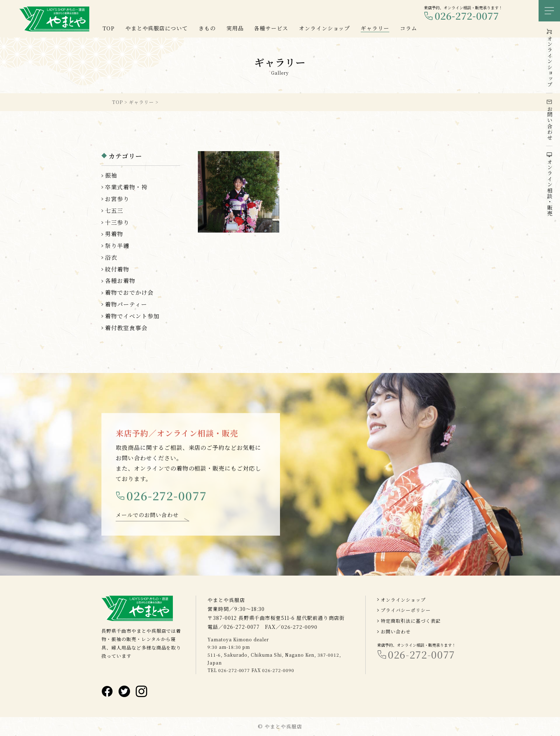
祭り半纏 (117, 246)
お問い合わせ (396, 631)
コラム (409, 28)
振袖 (111, 175)
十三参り (117, 222)
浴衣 (111, 257)
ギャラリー (375, 28)
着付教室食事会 (126, 328)
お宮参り (117, 199)
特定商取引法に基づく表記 (411, 621)
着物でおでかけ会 (129, 292)
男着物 (114, 234)
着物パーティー (126, 304)
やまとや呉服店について (157, 28)
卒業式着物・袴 (126, 187)
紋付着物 (117, 269)
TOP (109, 28)
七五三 (114, 211)
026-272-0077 (467, 16)
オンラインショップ (403, 600)
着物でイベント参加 (132, 316)
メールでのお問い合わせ (147, 519)
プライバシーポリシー (406, 610)
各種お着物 (120, 281)
